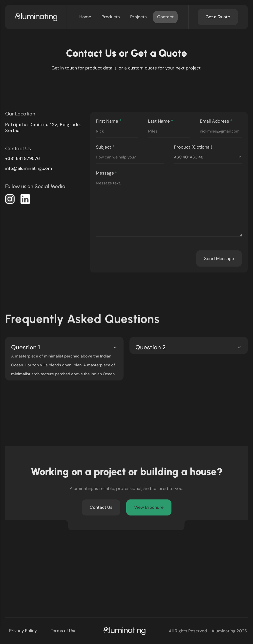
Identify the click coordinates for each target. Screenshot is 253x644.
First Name (117, 131)
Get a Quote (218, 17)
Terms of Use (64, 631)
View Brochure (149, 509)
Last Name (169, 131)
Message (169, 207)
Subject (130, 157)
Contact (165, 17)
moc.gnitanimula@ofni (29, 168)
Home (85, 17)
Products (111, 17)
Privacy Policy (23, 631)
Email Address (221, 131)
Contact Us (101, 509)
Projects (138, 17)
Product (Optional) (208, 157)
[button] (10, 199)
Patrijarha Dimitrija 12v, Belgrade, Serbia (43, 128)
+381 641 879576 (22, 158)
